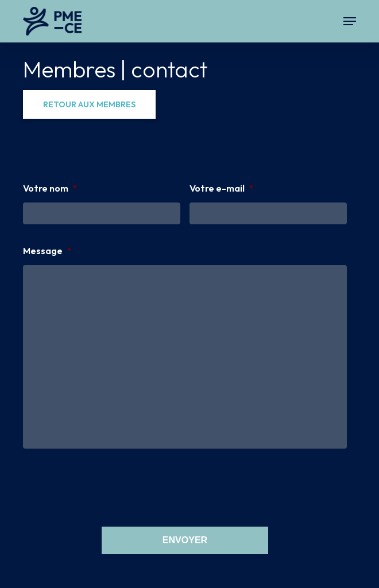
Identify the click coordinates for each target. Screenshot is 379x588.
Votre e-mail (222, 188)
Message (47, 251)
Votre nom (50, 188)
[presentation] (110, 486)
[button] (350, 21)
